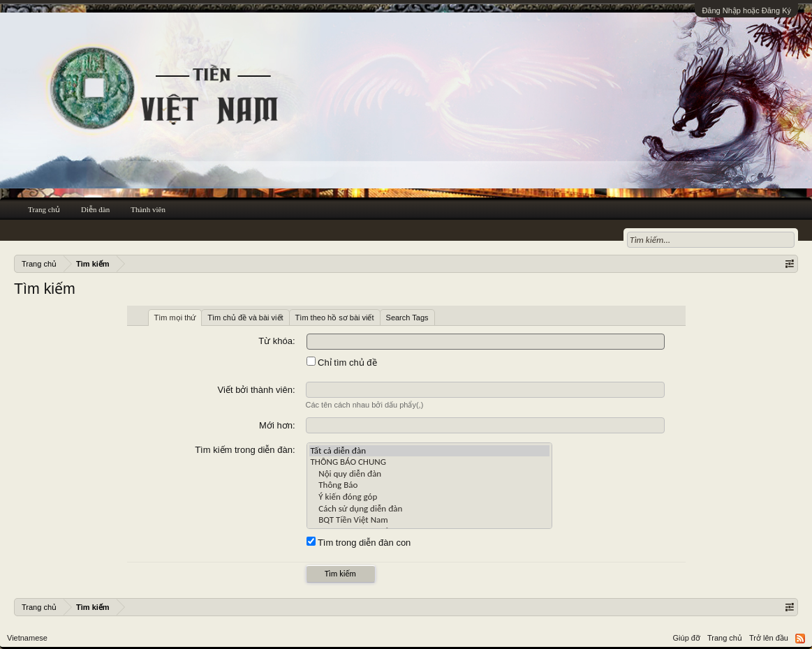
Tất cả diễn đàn (429, 451)
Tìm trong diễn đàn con (359, 543)
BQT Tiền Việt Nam (429, 520)
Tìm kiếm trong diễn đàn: (245, 450)
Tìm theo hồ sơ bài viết (335, 318)
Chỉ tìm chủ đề (342, 363)
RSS (800, 639)
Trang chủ (44, 209)
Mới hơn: (277, 425)
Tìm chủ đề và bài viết (245, 318)
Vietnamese (27, 638)
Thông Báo (429, 485)
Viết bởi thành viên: (257, 390)
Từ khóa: (276, 341)
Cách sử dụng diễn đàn (429, 509)
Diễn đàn (95, 209)
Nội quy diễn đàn (429, 474)
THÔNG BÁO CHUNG (429, 462)
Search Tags (407, 318)
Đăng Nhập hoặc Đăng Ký (746, 10)
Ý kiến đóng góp (429, 497)
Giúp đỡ (687, 638)
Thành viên (148, 209)
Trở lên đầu (769, 638)
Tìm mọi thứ (175, 318)
